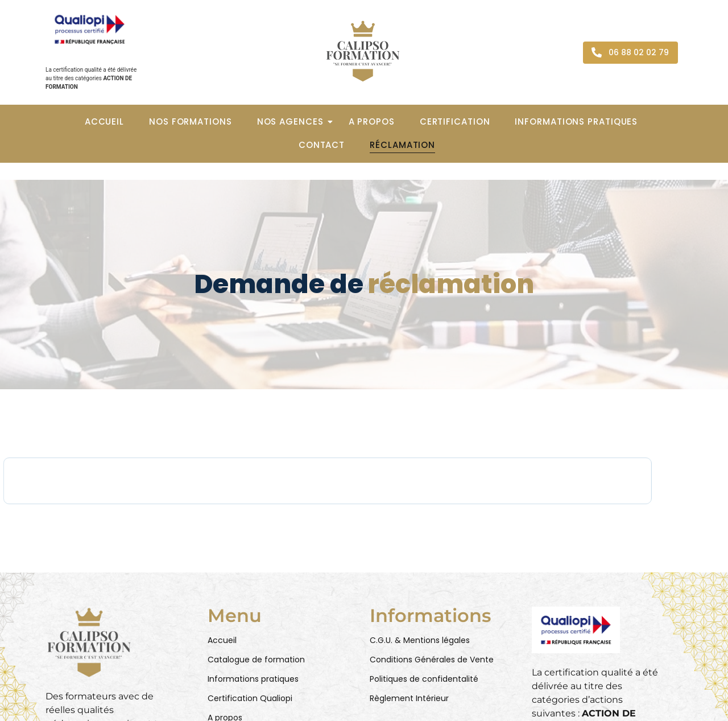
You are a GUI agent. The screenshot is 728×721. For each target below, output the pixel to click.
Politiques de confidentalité (424, 679)
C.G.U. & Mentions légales (420, 640)
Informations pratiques (576, 121)
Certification (455, 121)
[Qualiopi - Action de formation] (90, 29)
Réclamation (402, 145)
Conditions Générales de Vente (432, 660)
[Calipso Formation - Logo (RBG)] (90, 642)
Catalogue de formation (256, 660)
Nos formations (191, 121)
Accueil (104, 121)
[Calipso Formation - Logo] (363, 51)
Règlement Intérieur (409, 698)
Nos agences (294, 121)
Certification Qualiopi (250, 698)
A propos (372, 121)
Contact (322, 145)
